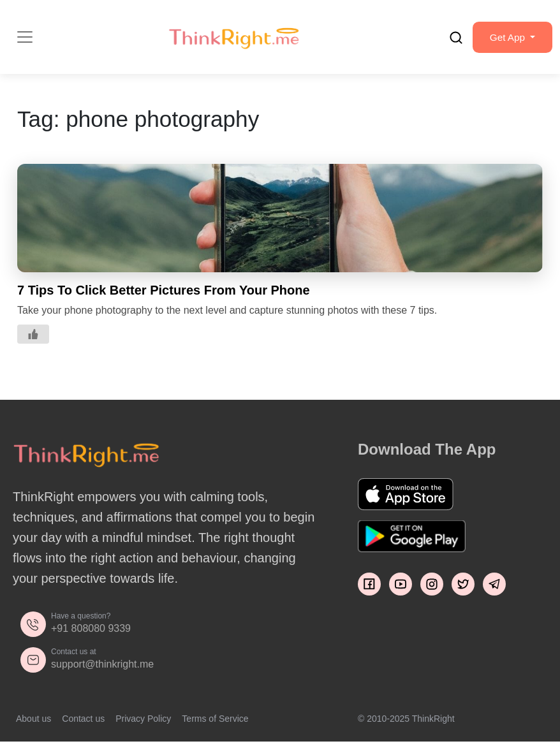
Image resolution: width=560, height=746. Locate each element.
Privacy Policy (143, 722)
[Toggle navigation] (25, 39)
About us (33, 722)
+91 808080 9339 (91, 632)
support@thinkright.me (102, 667)
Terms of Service (215, 722)
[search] (450, 39)
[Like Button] (33, 337)
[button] (510, 39)
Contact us (83, 722)
